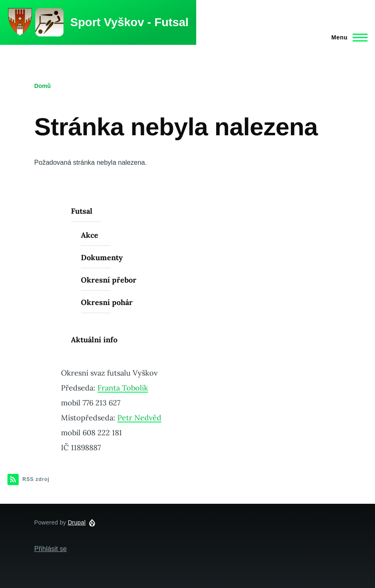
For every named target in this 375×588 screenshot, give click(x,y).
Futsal (82, 211)
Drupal (77, 522)
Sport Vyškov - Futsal (129, 22)
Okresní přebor (109, 280)
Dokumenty (102, 257)
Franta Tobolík (123, 388)
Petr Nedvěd (139, 418)
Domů (43, 86)
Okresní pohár (107, 302)
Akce (90, 235)
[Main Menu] (347, 37)
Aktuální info (94, 340)
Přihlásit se (51, 549)
